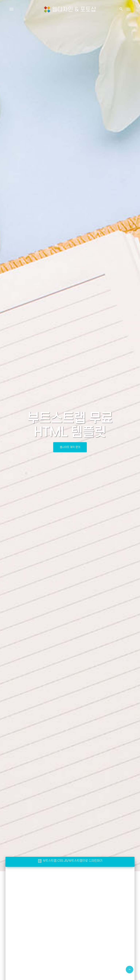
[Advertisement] (70, 898)
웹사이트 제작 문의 (70, 447)
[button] (121, 9)
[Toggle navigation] (129, 9)
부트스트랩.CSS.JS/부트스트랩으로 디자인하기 (70, 861)
